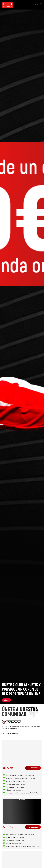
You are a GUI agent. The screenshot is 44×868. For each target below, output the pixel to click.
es (36, 5)
